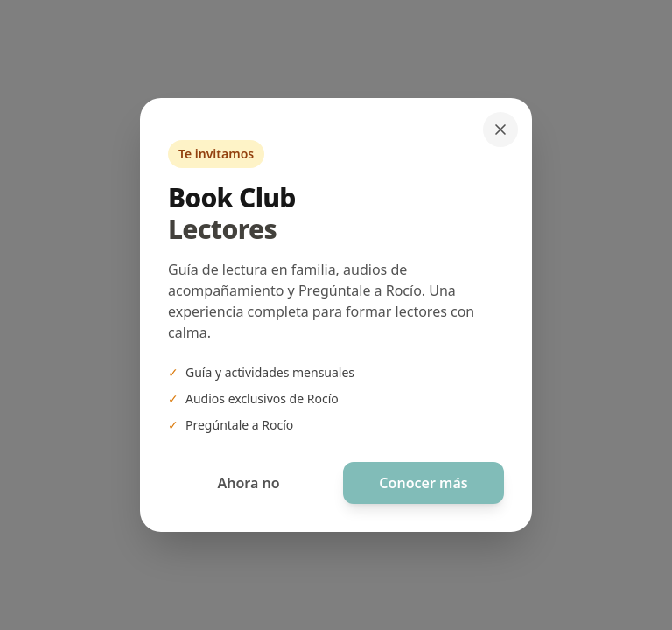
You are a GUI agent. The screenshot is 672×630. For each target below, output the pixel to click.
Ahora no (248, 483)
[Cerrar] (500, 129)
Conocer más (423, 483)
